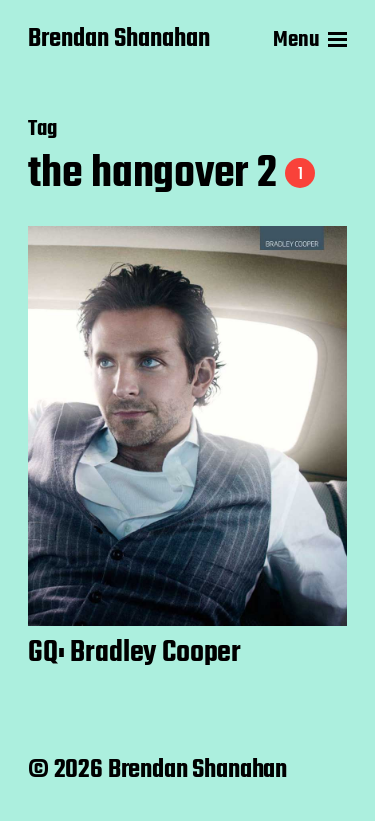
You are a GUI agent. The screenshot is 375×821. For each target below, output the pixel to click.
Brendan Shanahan (119, 40)
